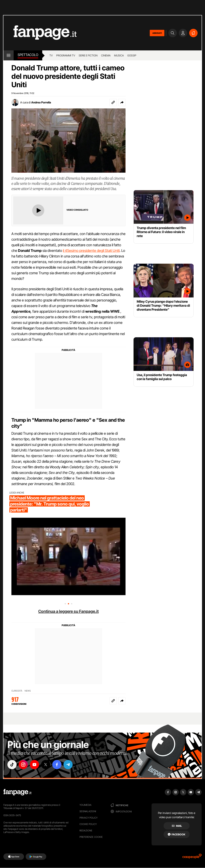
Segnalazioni (88, 811)
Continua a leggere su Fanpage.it (68, 611)
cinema (106, 55)
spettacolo (28, 55)
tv (51, 55)
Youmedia (85, 805)
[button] (122, 102)
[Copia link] (113, 102)
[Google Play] (36, 857)
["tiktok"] (12, 765)
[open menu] (9, 55)
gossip (132, 55)
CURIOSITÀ (17, 691)
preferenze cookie (91, 837)
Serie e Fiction (88, 55)
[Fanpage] (17, 792)
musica (119, 55)
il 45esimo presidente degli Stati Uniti (91, 251)
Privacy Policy (88, 818)
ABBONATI (157, 33)
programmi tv (66, 55)
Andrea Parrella (41, 102)
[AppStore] (14, 857)
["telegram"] (68, 765)
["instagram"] (23, 765)
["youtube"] (34, 765)
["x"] (46, 765)
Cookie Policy (88, 824)
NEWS (28, 691)
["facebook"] (57, 765)
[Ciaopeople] (192, 857)
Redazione (86, 830)
